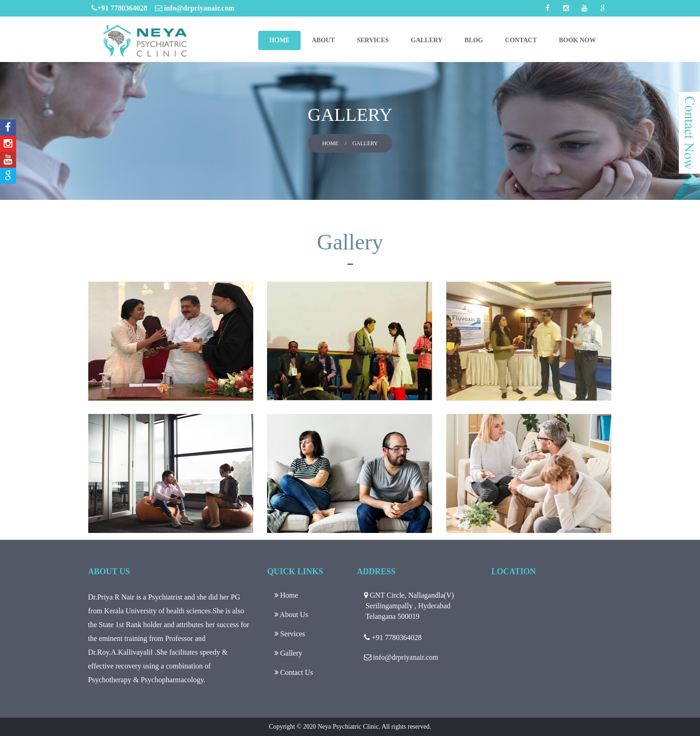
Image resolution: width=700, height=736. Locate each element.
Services (373, 40)
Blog (474, 40)
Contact (521, 40)
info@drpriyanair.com (195, 8)
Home (279, 40)
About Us (291, 614)
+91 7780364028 (123, 8)
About (323, 40)
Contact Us (294, 672)
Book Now (578, 40)
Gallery (427, 40)
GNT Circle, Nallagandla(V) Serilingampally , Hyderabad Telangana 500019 (409, 606)
